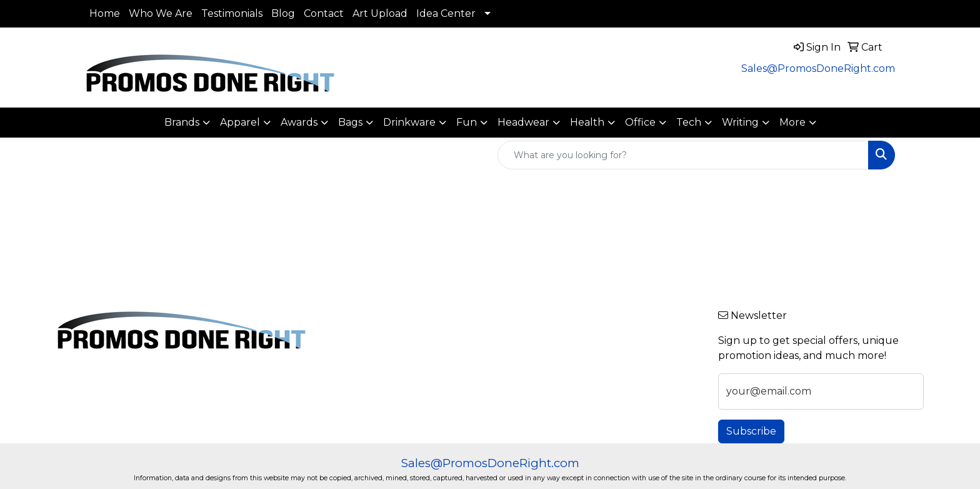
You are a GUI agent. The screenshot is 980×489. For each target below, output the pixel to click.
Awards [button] (299, 122)
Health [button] (587, 122)
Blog (283, 13)
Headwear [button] (523, 122)
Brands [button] (182, 122)
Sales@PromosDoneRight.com (818, 68)
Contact (324, 13)
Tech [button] (689, 122)
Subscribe (751, 431)
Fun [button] (467, 122)
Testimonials (232, 13)
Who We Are (161, 13)
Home (105, 13)
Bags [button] (350, 122)
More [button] (792, 122)
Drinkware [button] (409, 122)
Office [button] (640, 122)
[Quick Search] (683, 155)
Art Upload (380, 13)
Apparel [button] (240, 122)
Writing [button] (740, 122)
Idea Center (446, 13)
